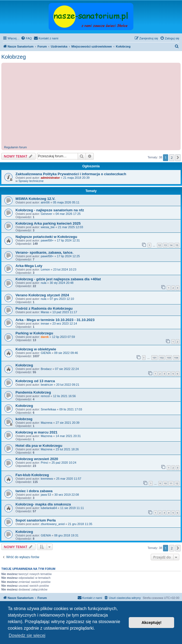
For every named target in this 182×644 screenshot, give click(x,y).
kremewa (47, 479)
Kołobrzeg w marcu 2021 (37, 432)
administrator (50, 178)
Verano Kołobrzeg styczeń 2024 (42, 295)
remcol (45, 396)
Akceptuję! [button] (152, 623)
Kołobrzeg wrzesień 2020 (37, 459)
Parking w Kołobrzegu (34, 333)
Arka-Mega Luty (29, 266)
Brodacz (46, 369)
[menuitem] (26, 38)
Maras (45, 312)
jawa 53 (46, 495)
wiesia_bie (48, 227)
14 (171, 245)
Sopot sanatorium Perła (36, 520)
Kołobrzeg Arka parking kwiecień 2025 (48, 223)
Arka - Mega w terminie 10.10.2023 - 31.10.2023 (55, 320)
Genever (46, 214)
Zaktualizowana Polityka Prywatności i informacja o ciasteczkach (71, 174)
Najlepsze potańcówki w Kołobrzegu (46, 237)
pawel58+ (47, 240)
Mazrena (47, 423)
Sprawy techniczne (31, 181)
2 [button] (172, 158)
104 (176, 358)
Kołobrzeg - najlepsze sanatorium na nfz (50, 210)
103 (169, 358)
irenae (45, 323)
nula (44, 283)
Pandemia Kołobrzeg (33, 392)
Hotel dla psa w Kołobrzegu (39, 446)
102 (162, 358)
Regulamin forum (15, 147)
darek (45, 337)
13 (165, 245)
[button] (178, 158)
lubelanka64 (49, 508)
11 (171, 483)
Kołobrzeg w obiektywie (36, 349)
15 (177, 245)
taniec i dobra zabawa (34, 491)
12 (159, 245)
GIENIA (46, 353)
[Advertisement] (92, 105)
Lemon (45, 269)
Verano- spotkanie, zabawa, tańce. (44, 252)
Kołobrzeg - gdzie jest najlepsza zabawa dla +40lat (58, 279)
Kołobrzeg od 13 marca (35, 381)
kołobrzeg (24, 419)
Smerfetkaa (48, 409)
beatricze (47, 385)
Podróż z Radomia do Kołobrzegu (44, 308)
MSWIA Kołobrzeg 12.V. (35, 199)
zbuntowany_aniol (53, 524)
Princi (45, 463)
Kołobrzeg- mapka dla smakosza (43, 504)
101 (154, 358)
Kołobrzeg (14, 57)
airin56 (45, 202)
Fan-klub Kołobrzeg (32, 475)
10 (165, 483)
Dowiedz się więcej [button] (27, 635)
